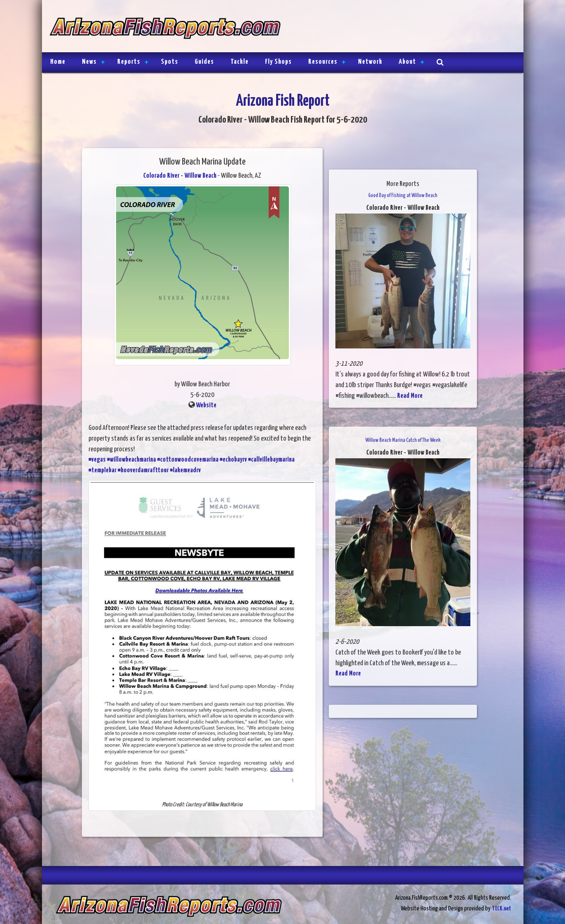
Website (206, 405)
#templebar (102, 470)
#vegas (97, 460)
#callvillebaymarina (271, 460)
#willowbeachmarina (131, 460)
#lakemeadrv (185, 470)
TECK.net (501, 909)
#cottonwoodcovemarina (188, 460)
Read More (410, 396)
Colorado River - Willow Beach (180, 176)
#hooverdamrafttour (143, 470)
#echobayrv (233, 460)
